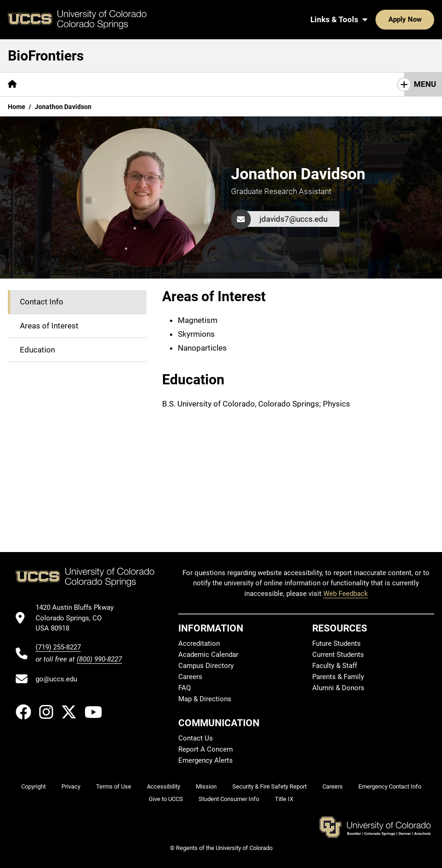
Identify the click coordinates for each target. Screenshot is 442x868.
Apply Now (376, 19)
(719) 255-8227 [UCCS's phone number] (58, 647)
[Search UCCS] (424, 19)
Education (37, 350)
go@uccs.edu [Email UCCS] (56, 679)
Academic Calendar (208, 655)
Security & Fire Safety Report (269, 786)
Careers (190, 677)
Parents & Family (338, 677)
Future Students (336, 643)
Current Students (338, 655)
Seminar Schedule (182, 84)
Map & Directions (205, 699)
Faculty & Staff (335, 666)
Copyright (33, 786)
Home (17, 107)
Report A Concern (206, 749)
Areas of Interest (49, 326)
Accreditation (199, 643)
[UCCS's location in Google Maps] (79, 618)
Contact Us (196, 738)
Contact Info (42, 302)
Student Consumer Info (229, 799)
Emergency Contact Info (390, 786)
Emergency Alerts (206, 760)
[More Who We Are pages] (105, 84)
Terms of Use (114, 786)
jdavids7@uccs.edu (294, 219)
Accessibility (163, 786)
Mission (47, 84)
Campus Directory (206, 666)
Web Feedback (346, 594)
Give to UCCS (166, 799)
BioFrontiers (46, 56)
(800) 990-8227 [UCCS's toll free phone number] (99, 659)
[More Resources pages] (255, 84)
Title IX (284, 799)
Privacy (71, 786)
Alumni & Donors (338, 688)
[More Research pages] (320, 84)
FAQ (185, 688)
